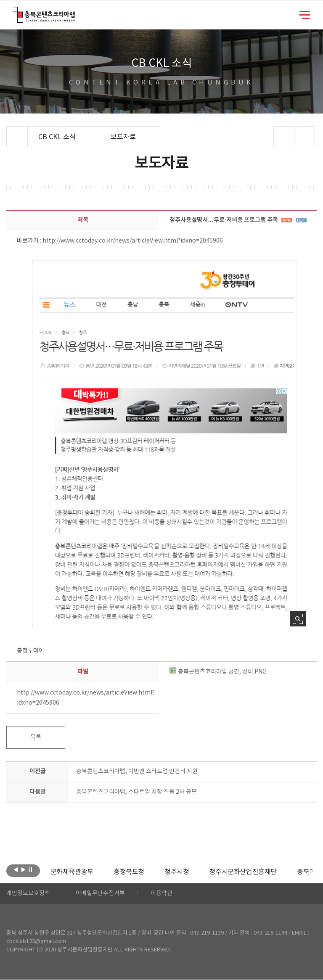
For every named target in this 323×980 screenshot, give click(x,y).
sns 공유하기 (284, 137)
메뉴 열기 (305, 14)
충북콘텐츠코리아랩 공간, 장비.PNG (218, 672)
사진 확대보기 (298, 619)
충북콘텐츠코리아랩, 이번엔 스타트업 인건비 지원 (137, 771)
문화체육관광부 (72, 872)
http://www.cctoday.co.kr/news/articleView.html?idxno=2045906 (133, 241)
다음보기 (23, 870)
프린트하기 (304, 137)
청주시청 (177, 872)
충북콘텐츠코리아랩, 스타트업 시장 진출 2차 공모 (136, 792)
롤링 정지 (31, 870)
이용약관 (161, 894)
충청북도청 (129, 872)
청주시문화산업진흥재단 (243, 872)
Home (9, 131)
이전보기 (16, 870)
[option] (72, 872)
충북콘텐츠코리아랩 (15, 12)
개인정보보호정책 (28, 894)
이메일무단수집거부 (100, 894)
